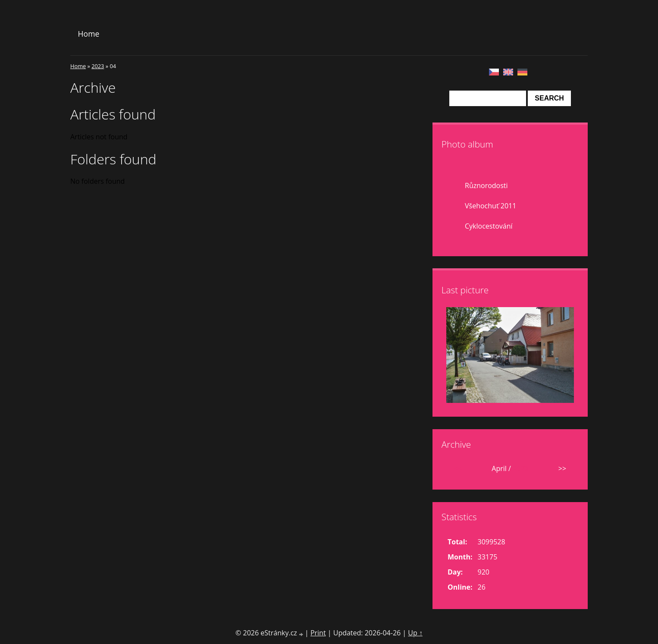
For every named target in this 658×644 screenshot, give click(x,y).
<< (458, 468)
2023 (98, 66)
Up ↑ (415, 633)
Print (318, 633)
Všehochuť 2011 (490, 206)
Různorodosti (486, 185)
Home (89, 34)
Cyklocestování (489, 226)
